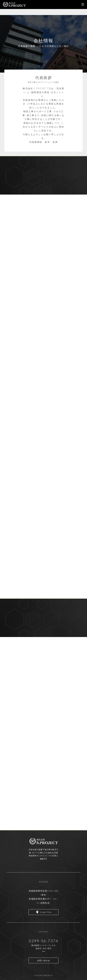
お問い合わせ (43, 960)
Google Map (46, 912)
